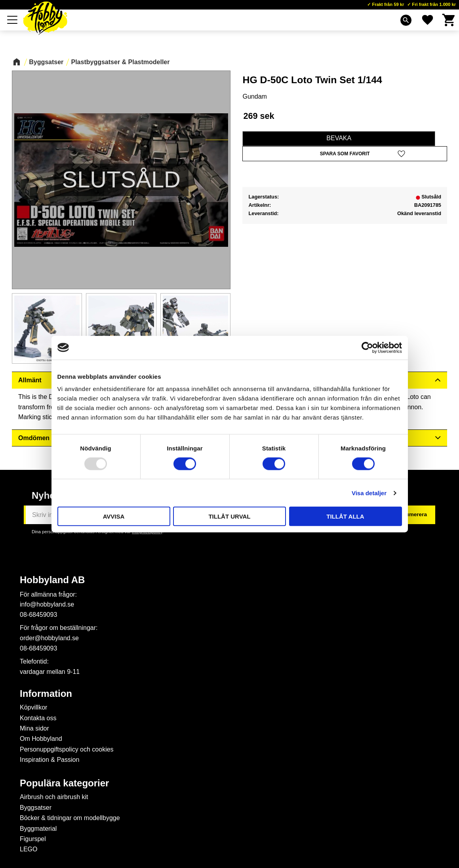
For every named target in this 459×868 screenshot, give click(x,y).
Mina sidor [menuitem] (34, 728)
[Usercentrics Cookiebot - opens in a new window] (367, 347)
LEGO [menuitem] (29, 849)
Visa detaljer (369, 493)
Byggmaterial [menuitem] (38, 829)
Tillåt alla (345, 516)
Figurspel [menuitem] (33, 839)
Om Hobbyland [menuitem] (41, 739)
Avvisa (114, 516)
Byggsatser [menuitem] (36, 808)
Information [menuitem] (46, 694)
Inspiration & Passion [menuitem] (50, 760)
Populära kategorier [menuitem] (64, 783)
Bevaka (339, 138)
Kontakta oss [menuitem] (38, 718)
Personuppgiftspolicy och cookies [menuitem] (67, 749)
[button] (13, 20)
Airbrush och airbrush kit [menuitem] (54, 797)
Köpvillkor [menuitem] (33, 707)
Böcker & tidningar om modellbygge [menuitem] (70, 818)
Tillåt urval (229, 516)
